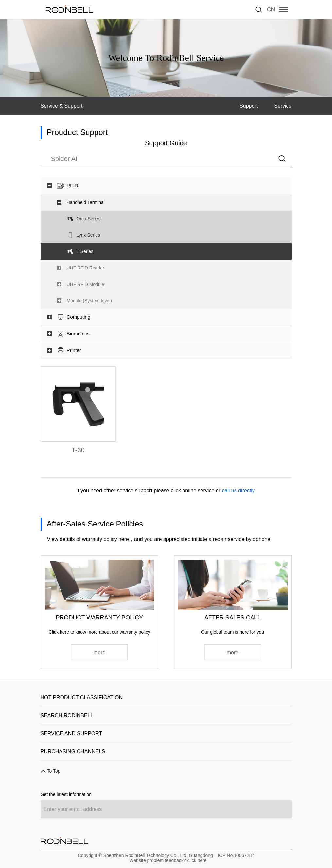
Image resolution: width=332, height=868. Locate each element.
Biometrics (78, 333)
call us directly (238, 491)
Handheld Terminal (86, 202)
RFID (72, 185)
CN (271, 9)
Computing (79, 317)
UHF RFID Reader (86, 268)
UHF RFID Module (86, 284)
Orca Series (89, 219)
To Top (54, 771)
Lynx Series (88, 235)
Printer (74, 350)
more (99, 652)
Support (249, 106)
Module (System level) (89, 301)
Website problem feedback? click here (168, 860)
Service (283, 106)
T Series (85, 251)
